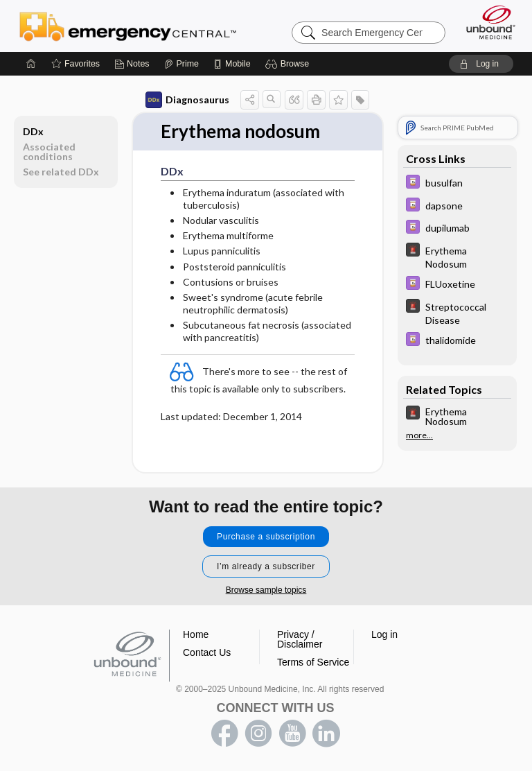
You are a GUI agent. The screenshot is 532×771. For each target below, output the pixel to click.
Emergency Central (128, 26)
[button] (289, 64)
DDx (33, 131)
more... (419, 435)
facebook (224, 734)
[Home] (31, 64)
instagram (258, 734)
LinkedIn (326, 734)
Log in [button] (384, 634)
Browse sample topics (266, 590)
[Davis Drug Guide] (457, 183)
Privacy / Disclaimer (300, 639)
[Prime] (181, 64)
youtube (292, 734)
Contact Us (207, 652)
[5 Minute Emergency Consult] (457, 257)
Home (196, 634)
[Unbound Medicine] (486, 22)
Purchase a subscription (266, 537)
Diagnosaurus (187, 100)
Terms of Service (313, 662)
